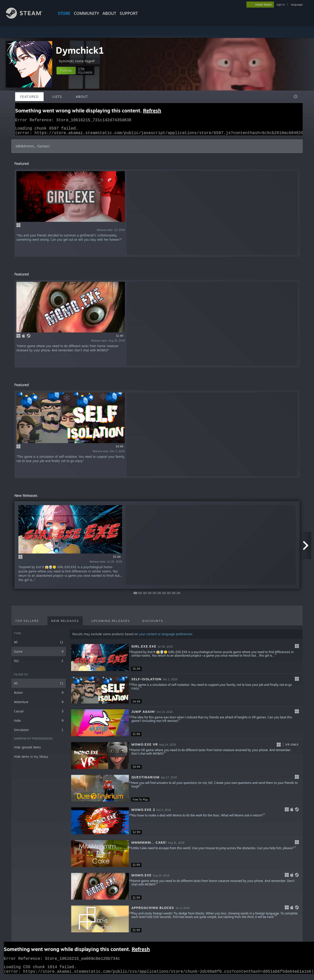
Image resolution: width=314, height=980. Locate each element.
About (109, 13)
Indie (39, 724)
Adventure (39, 705)
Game (39, 654)
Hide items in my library (31, 760)
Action (39, 696)
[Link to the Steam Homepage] (28, 17)
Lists (57, 97)
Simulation (39, 733)
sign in (281, 5)
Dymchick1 (80, 50)
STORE (64, 13)
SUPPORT (129, 13)
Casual (39, 714)
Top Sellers (27, 624)
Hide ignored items (27, 750)
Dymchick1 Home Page (77, 61)
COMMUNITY (87, 13)
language (297, 5)
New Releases (65, 624)
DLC (39, 664)
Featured (29, 97)
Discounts (153, 624)
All (39, 645)
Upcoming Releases (111, 624)
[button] (66, 71)
